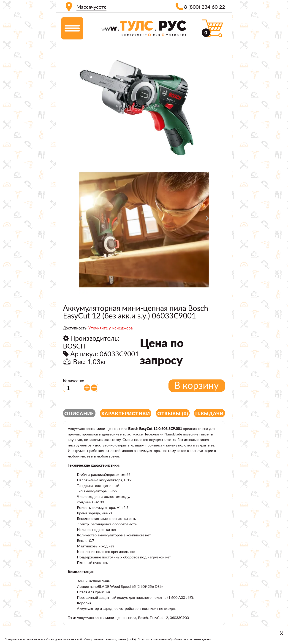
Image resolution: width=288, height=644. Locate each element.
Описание (79, 413)
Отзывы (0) (173, 413)
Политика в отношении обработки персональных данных (175, 639)
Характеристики (126, 413)
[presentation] (81, 220)
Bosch (143, 618)
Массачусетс (91, 7)
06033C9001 (180, 618)
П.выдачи (209, 413)
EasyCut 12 (159, 618)
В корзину (196, 385)
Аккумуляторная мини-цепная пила (106, 618)
